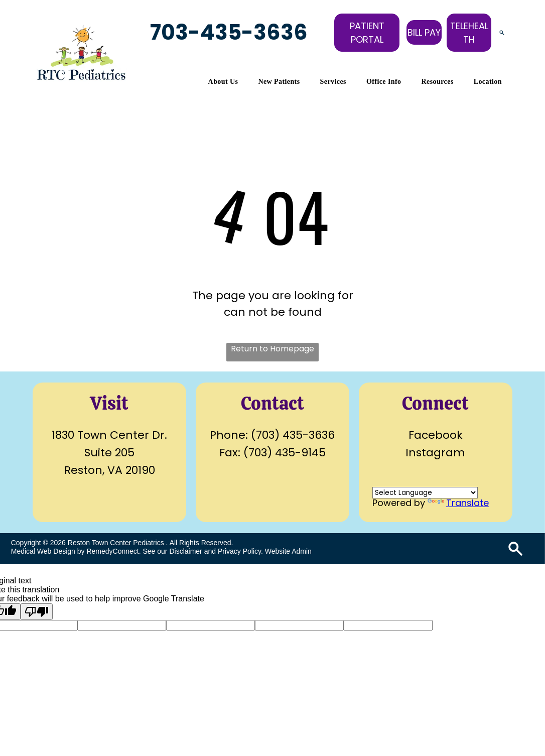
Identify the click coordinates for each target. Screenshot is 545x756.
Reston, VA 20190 (110, 470)
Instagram (435, 453)
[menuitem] (223, 82)
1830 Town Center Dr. (109, 435)
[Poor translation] (37, 612)
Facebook (436, 435)
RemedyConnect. (113, 551)
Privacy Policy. (240, 551)
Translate (458, 503)
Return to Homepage (272, 349)
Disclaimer (185, 551)
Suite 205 (109, 453)
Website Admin (288, 551)
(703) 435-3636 (293, 435)
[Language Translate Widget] (425, 493)
